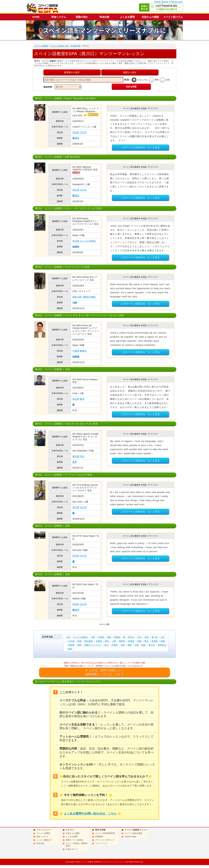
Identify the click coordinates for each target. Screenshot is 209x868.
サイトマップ (101, 843)
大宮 (68, 637)
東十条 (155, 637)
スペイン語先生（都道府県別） (77, 845)
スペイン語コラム (173, 17)
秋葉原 (131, 641)
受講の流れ (82, 17)
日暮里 (99, 641)
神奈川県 (77, 297)
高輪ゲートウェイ (93, 645)
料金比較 (104, 17)
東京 (146, 641)
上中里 (71, 641)
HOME (36, 17)
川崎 (75, 303)
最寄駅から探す (72, 72)
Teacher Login (176, 2)
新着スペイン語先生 (75, 840)
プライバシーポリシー (105, 840)
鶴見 (144, 645)
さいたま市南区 (88, 241)
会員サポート (72, 849)
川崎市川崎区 (89, 297)
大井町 (115, 645)
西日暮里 (89, 641)
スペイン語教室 (41, 46)
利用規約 (99, 837)
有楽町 (155, 641)
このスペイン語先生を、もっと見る (140, 147)
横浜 (70, 649)
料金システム (59, 17)
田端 (80, 641)
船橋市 (83, 351)
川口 (140, 637)
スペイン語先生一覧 (59, 46)
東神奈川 (162, 645)
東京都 (76, 456)
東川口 (76, 138)
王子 (75, 462)
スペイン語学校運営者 (105, 833)
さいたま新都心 (81, 637)
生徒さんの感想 (150, 17)
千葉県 (76, 351)
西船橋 (76, 357)
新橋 (163, 641)
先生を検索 (131, 87)
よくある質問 (127, 17)
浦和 (109, 637)
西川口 (76, 610)
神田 (139, 641)
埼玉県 (76, 132)
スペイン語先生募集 (133, 833)
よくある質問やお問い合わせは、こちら (90, 814)
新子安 (152, 645)
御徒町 (122, 641)
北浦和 (101, 637)
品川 (106, 645)
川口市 (83, 132)
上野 (114, 641)
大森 (123, 645)
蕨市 (82, 399)
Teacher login (130, 837)
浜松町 (71, 645)
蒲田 (130, 645)
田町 (80, 645)
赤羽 (147, 637)
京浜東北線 (76, 46)
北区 (82, 456)
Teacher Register (161, 2)
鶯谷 (107, 641)
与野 (93, 637)
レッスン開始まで (44, 840)
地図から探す (130, 72)
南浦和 (76, 247)
